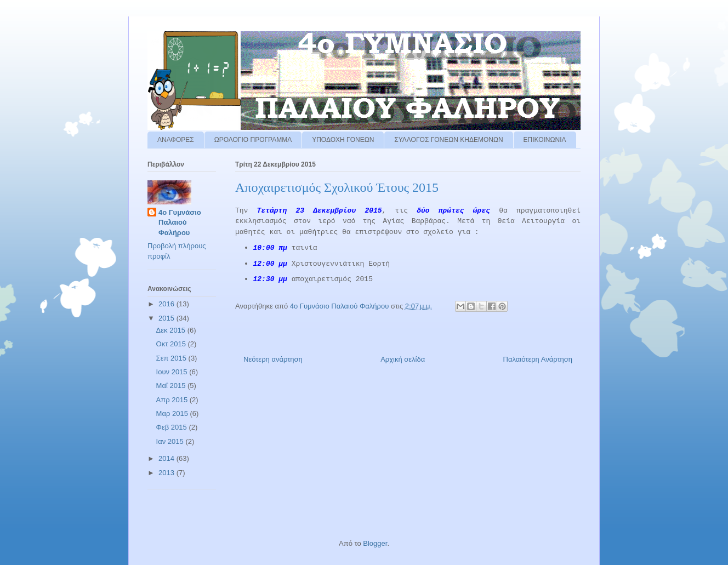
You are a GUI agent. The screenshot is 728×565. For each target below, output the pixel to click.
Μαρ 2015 (173, 413)
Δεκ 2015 (172, 330)
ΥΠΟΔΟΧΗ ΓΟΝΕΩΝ (343, 140)
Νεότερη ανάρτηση (273, 359)
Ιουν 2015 (173, 372)
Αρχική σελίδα (403, 359)
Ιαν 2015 (171, 441)
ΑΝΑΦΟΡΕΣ (176, 140)
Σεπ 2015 (172, 358)
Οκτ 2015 (172, 344)
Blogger (375, 543)
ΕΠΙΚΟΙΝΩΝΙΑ (545, 140)
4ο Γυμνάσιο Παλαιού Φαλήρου (180, 222)
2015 (167, 318)
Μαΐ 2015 (172, 386)
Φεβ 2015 (173, 427)
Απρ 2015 (173, 400)
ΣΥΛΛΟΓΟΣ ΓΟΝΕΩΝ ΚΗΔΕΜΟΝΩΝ (448, 140)
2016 (167, 304)
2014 (167, 458)
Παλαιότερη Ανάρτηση (538, 359)
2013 (167, 473)
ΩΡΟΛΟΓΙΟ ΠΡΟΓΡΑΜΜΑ (253, 140)
